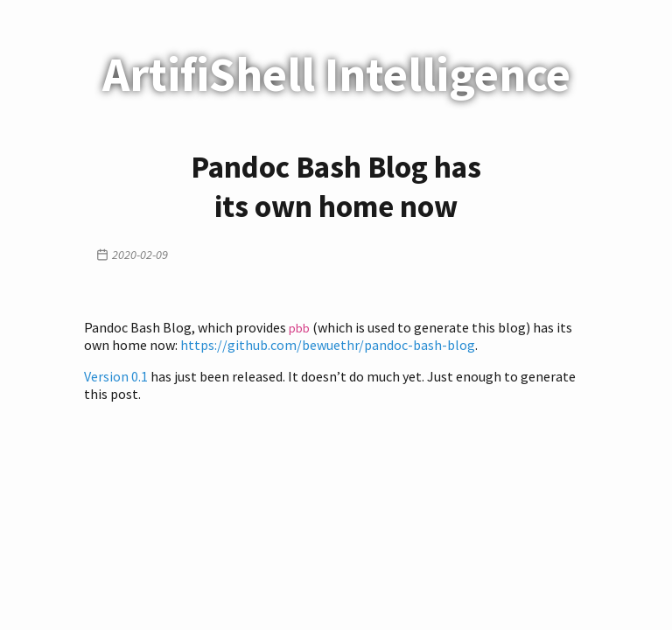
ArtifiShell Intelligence (336, 74)
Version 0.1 (116, 376)
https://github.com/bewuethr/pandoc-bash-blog (328, 345)
